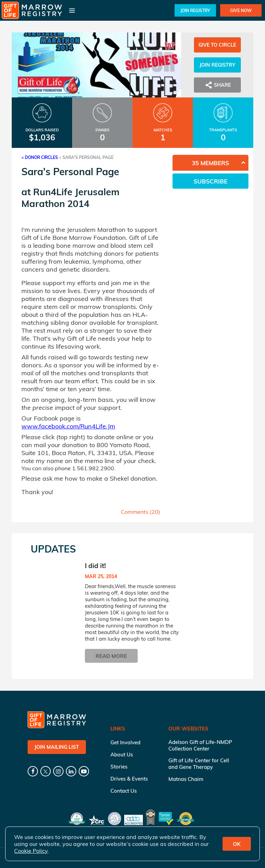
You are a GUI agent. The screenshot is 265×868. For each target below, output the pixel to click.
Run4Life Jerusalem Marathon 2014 (70, 198)
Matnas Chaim (186, 779)
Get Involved (125, 742)
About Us (122, 754)
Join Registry (195, 11)
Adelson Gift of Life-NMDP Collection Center (200, 745)
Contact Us (124, 791)
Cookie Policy (31, 851)
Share (217, 85)
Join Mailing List (57, 747)
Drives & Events (129, 779)
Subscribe (210, 181)
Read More (111, 656)
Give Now (241, 11)
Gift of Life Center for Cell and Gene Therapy (199, 764)
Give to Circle (217, 45)
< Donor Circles (40, 157)
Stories (119, 767)
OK (237, 844)
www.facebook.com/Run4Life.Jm (68, 426)
